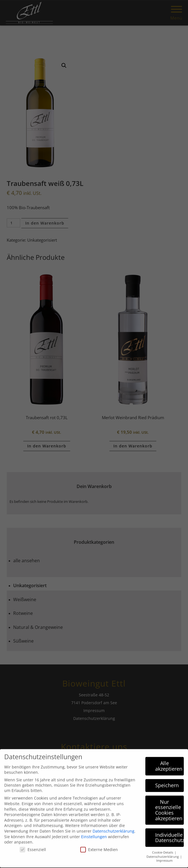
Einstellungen (94, 831)
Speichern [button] (167, 780)
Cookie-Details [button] (163, 848)
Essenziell (33, 845)
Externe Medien (99, 845)
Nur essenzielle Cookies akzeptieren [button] (169, 805)
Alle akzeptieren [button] (169, 761)
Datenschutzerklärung (114, 826)
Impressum (164, 856)
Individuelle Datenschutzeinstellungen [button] (170, 832)
